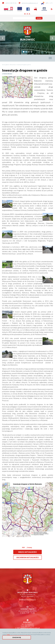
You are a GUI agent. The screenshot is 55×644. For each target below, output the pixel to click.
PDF (23, 548)
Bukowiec (27, 38)
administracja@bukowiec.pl (30, 3)
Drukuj (30, 548)
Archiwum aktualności (28, 557)
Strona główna (6, 65)
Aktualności (13, 65)
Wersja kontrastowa (51, 9)
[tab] (24, 52)
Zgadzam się (17, 638)
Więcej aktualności (27, 552)
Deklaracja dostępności (28, 599)
